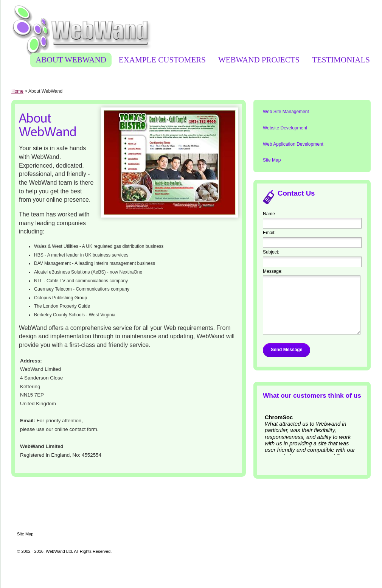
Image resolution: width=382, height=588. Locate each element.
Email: (269, 233)
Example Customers (162, 60)
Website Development (285, 128)
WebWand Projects (259, 60)
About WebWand (71, 60)
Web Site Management (286, 112)
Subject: (271, 252)
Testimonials (341, 60)
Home (17, 91)
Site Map (272, 160)
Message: (273, 271)
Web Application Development (293, 144)
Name (269, 214)
